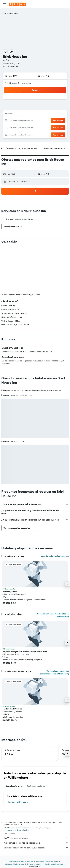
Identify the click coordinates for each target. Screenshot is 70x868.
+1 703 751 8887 (10, 67)
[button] (5, 4)
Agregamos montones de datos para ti (36, 843)
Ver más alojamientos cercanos (55, 556)
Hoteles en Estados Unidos (14, 864)
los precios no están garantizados (16, 830)
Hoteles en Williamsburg (18, 802)
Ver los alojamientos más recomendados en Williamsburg (54, 672)
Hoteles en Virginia (34, 864)
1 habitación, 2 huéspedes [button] (18, 83)
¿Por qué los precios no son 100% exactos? (36, 848)
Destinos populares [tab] (36, 786)
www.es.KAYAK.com (16, 862)
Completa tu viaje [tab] (14, 786)
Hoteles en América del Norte (47, 862)
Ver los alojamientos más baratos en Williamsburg (53, 615)
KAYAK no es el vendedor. (36, 838)
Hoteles (30, 862)
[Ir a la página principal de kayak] (18, 4)
